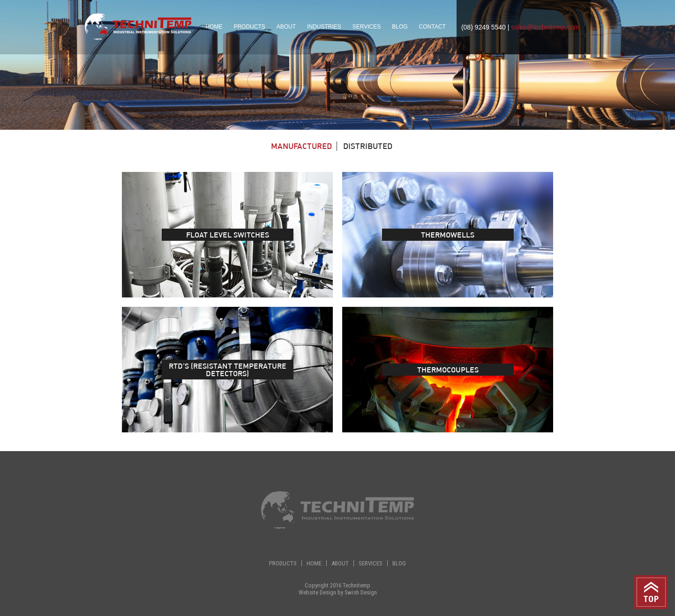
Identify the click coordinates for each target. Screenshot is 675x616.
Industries (324, 27)
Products (283, 563)
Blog (400, 27)
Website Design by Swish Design (338, 592)
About (286, 27)
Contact (432, 27)
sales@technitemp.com (545, 27)
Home (214, 27)
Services (367, 27)
